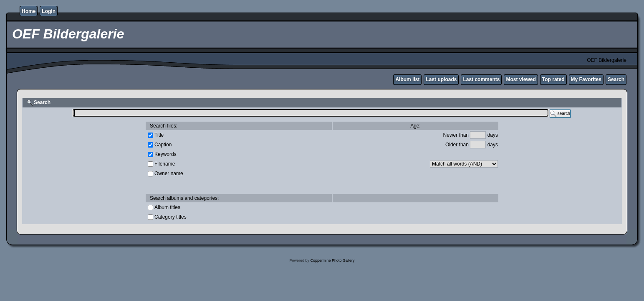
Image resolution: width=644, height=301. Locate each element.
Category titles (170, 217)
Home (29, 11)
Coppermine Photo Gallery (332, 260)
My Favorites (586, 79)
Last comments (481, 79)
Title (159, 135)
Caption (163, 144)
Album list (407, 79)
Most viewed (521, 79)
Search (616, 79)
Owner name (169, 173)
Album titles (167, 207)
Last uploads (441, 79)
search (560, 114)
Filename (165, 163)
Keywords (165, 154)
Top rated (553, 79)
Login (49, 11)
